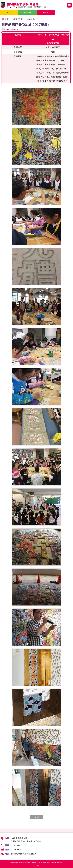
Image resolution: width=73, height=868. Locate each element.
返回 (37, 817)
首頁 (6, 19)
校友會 (46, 12)
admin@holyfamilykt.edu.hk (24, 854)
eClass (9, 12)
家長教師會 (27, 12)
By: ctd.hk (36, 865)
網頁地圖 (13, 862)
